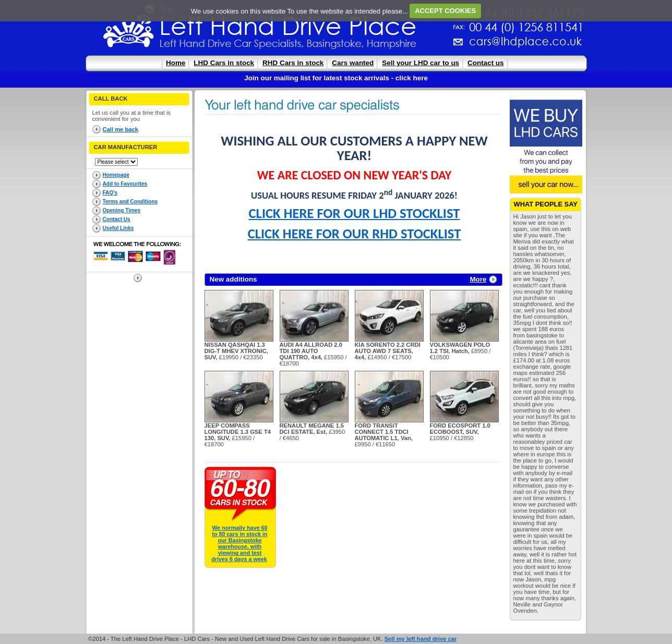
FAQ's (110, 193)
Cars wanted (353, 63)
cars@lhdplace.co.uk (416, 46)
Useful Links (118, 228)
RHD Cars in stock (293, 63)
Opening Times (122, 210)
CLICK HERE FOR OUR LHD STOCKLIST (355, 213)
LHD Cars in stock (224, 63)
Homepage (116, 175)
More (478, 279)
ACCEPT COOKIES (445, 11)
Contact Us (117, 219)
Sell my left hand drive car (421, 639)
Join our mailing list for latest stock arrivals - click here (336, 78)
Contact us (485, 63)
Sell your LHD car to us (421, 63)
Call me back (121, 129)
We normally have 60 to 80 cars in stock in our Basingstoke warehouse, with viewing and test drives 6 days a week (239, 543)
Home (176, 63)
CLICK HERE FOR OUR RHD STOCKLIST (355, 234)
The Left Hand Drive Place (129, 29)
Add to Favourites (125, 184)
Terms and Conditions (130, 202)
